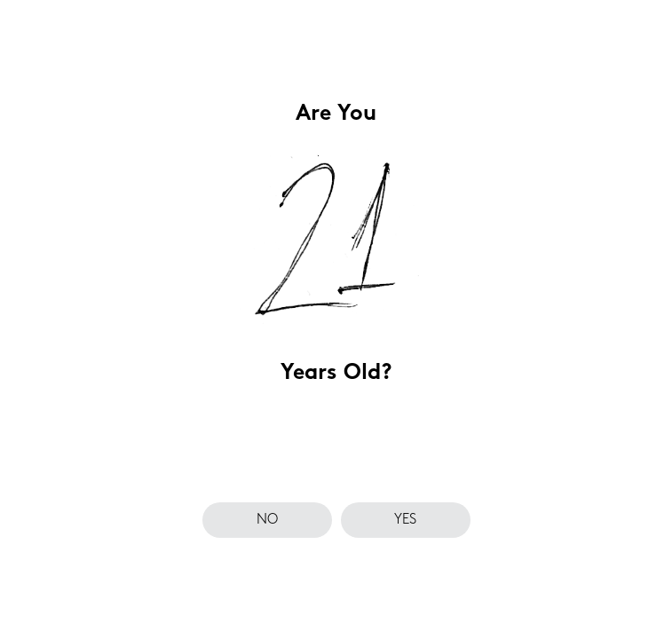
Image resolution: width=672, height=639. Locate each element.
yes (405, 520)
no (267, 520)
